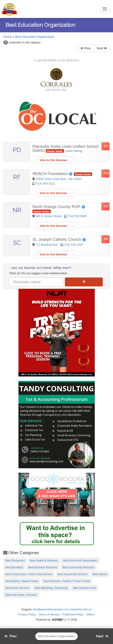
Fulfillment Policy (73, 615)
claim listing (74, 151)
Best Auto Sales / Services (21, 595)
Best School (100, 574)
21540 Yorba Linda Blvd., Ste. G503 (58, 179)
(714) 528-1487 (73, 245)
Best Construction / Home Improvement (29, 574)
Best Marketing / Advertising (51, 588)
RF (17, 177)
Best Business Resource (43, 567)
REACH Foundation (53, 174)
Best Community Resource (79, 567)
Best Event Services (17, 588)
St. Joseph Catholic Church (59, 239)
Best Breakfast (14, 567)
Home (7, 37)
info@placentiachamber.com (51, 609)
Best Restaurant (15, 561)
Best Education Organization (35, 37)
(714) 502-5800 (77, 216)
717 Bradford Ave (47, 245)
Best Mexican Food (85, 588)
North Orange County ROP (59, 207)
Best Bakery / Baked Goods (22, 581)
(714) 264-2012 (45, 184)
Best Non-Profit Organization (80, 561)
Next (102, 48)
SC (17, 243)
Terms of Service (49, 615)
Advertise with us (81, 609)
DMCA (91, 615)
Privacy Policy (27, 615)
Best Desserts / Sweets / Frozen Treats (67, 581)
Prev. (86, 48)
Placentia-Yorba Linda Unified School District (66, 148)
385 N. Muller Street (49, 216)
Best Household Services (73, 574)
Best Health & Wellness (44, 561)
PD (17, 150)
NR (17, 210)
